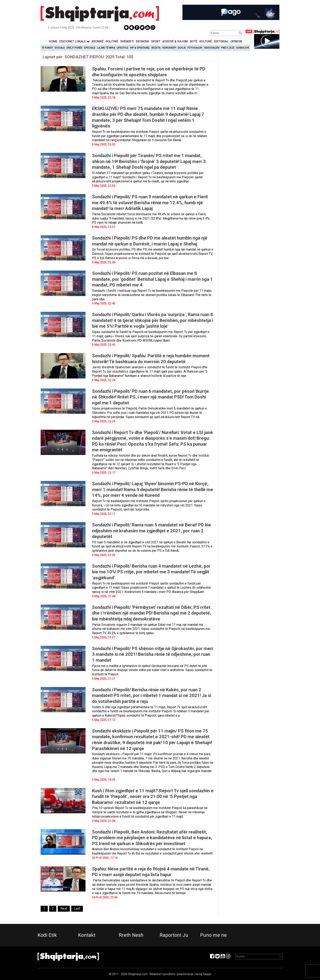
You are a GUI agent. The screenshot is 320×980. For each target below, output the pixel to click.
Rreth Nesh (131, 935)
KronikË (98, 42)
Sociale (60, 48)
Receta (156, 48)
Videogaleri (212, 48)
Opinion (236, 42)
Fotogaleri (195, 48)
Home (53, 42)
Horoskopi (169, 48)
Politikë (112, 42)
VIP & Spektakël (140, 48)
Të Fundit (47, 48)
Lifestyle (123, 48)
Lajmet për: (88, 57)
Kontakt (87, 935)
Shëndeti (127, 42)
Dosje (182, 48)
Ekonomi (142, 42)
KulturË (206, 42)
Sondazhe (243, 48)
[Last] (77, 909)
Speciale (90, 48)
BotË (194, 42)
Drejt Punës (74, 48)
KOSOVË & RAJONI (175, 42)
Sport (156, 42)
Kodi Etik (47, 935)
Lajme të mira (106, 48)
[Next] (64, 909)
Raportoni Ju (174, 935)
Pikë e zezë (228, 48)
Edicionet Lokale (74, 42)
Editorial (221, 42)
